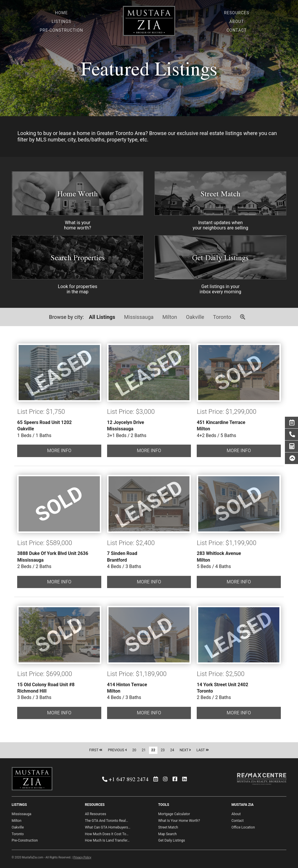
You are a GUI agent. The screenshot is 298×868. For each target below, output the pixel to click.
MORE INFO (59, 451)
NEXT (185, 750)
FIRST (96, 750)
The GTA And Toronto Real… (107, 821)
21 (144, 750)
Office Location (243, 827)
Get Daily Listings (220, 257)
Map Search (167, 834)
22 (153, 750)
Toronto (222, 317)
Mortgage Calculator (174, 814)
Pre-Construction (25, 840)
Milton (170, 317)
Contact (237, 821)
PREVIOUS (117, 750)
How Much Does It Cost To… (107, 834)
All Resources (96, 814)
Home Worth (78, 194)
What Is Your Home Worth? (179, 821)
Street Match (220, 194)
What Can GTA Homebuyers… (108, 827)
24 (172, 750)
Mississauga (139, 317)
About (236, 814)
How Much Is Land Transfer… (107, 840)
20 (134, 750)
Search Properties (78, 257)
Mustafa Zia (149, 23)
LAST (203, 750)
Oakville (195, 317)
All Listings (102, 317)
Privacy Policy (82, 857)
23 (163, 750)
